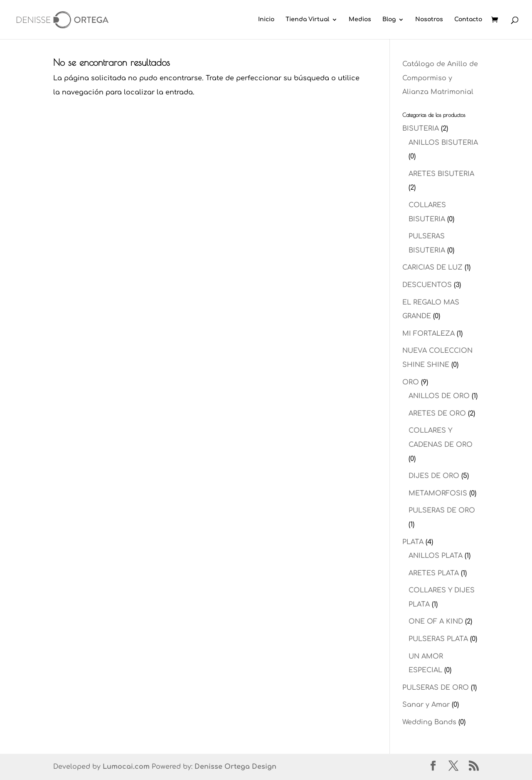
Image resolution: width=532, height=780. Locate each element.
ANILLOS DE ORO (439, 396)
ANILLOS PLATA (436, 556)
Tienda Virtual (307, 20)
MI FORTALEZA (429, 334)
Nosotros (429, 20)
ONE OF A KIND (436, 622)
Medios (360, 20)
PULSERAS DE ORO (442, 510)
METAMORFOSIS (438, 493)
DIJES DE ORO (434, 476)
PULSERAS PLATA (438, 639)
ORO (411, 382)
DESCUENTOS (427, 285)
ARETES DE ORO (437, 414)
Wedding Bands (429, 722)
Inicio (266, 20)
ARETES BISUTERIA (441, 174)
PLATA (413, 542)
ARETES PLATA (434, 573)
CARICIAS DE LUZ (432, 267)
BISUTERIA (421, 129)
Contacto (468, 20)
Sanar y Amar (426, 705)
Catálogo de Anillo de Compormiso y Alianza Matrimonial (440, 78)
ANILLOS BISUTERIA (443, 143)
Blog (389, 20)
